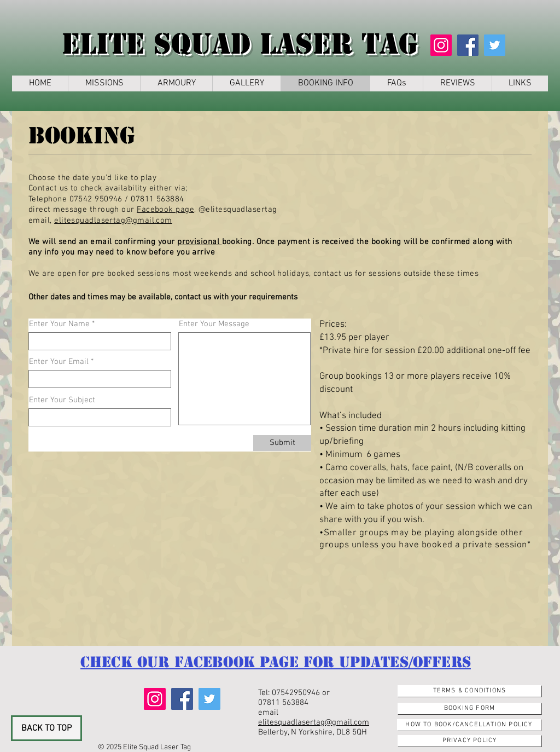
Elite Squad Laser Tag (240, 44)
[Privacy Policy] (469, 741)
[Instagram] (441, 45)
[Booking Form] (469, 708)
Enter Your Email (59, 362)
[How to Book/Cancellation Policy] (469, 725)
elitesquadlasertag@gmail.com (113, 221)
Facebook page (165, 210)
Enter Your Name (59, 324)
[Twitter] (495, 45)
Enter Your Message (214, 324)
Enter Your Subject (62, 400)
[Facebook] (468, 45)
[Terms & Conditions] (469, 691)
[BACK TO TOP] (46, 728)
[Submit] (282, 443)
